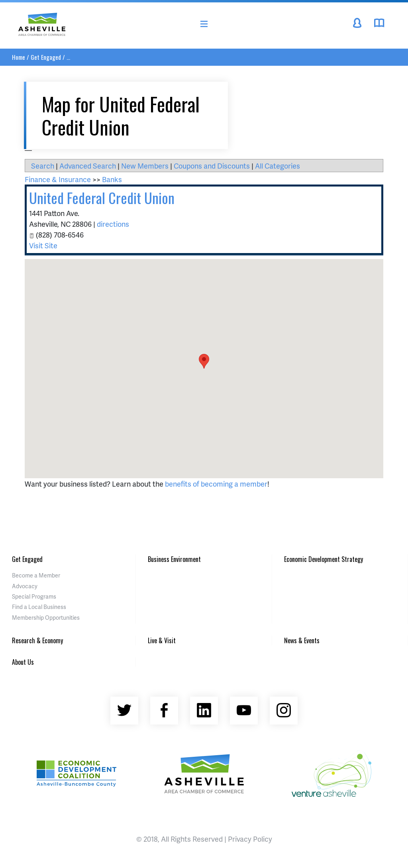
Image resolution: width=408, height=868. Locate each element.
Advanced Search (88, 166)
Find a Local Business (39, 607)
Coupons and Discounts (212, 166)
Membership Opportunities (46, 618)
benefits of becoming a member (216, 484)
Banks (112, 179)
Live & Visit (162, 640)
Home (19, 57)
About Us (23, 662)
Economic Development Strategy (324, 559)
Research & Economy (37, 640)
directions (113, 224)
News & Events (302, 640)
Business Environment (174, 559)
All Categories (278, 166)
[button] (204, 361)
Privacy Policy (250, 839)
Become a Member (36, 575)
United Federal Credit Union (102, 197)
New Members (145, 166)
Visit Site (43, 245)
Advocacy (25, 586)
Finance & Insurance (58, 179)
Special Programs (34, 596)
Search (43, 166)
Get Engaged (46, 57)
